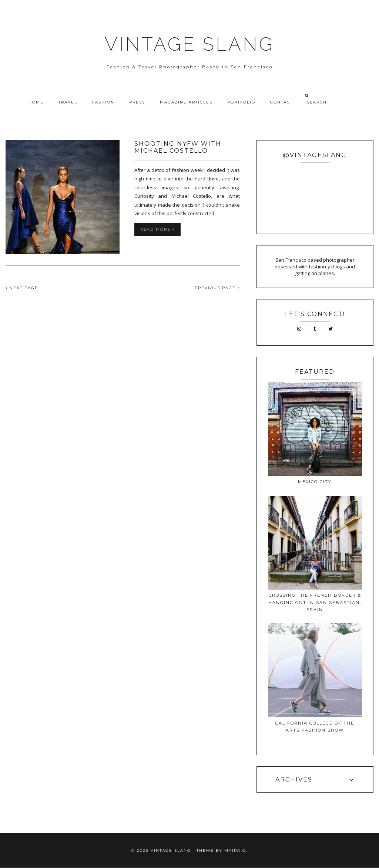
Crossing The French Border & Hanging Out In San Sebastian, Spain (315, 602)
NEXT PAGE (22, 288)
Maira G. (236, 850)
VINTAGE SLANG (189, 44)
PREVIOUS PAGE (217, 288)
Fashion (103, 102)
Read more (157, 229)
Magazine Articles (186, 102)
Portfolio (241, 102)
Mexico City (315, 482)
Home (36, 102)
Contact (281, 102)
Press (137, 102)
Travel (68, 102)
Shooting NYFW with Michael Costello (178, 147)
